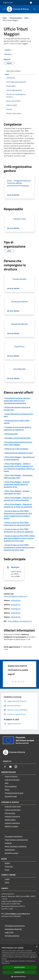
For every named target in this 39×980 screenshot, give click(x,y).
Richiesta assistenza (12, 936)
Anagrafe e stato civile (13, 806)
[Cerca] (35, 9)
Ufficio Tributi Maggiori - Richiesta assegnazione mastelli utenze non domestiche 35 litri (17, 484)
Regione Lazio (8, 2)
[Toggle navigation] (4, 9)
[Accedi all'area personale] (31, 3)
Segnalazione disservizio (13, 929)
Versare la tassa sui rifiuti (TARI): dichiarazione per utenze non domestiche (18, 530)
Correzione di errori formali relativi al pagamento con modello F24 (17, 428)
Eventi (7, 882)
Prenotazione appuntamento (15, 926)
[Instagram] (16, 767)
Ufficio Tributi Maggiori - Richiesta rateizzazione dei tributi (17, 492)
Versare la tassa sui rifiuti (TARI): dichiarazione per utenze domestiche (17, 524)
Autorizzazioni (10, 850)
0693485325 (16, 605)
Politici (7, 790)
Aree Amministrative (12, 780)
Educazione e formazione (14, 836)
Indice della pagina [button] (13, 71)
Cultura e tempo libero (13, 810)
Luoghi (7, 879)
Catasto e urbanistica (12, 823)
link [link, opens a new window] (9, 963)
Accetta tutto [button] (19, 967)
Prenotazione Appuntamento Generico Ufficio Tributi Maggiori (18, 443)
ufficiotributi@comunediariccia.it (15, 596)
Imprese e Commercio (12, 816)
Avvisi (7, 870)
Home (5, 18)
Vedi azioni (9, 54)
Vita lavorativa (10, 813)
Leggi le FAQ (9, 932)
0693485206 (16, 613)
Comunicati (9, 866)
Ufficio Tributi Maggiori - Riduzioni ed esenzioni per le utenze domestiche (18, 499)
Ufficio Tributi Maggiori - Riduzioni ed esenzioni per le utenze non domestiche (18, 505)
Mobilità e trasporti (12, 826)
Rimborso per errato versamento (17, 449)
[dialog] (19, 962)
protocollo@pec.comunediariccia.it (20, 621)
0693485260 (16, 600)
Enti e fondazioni (11, 786)
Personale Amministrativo (14, 793)
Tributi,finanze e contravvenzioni (16, 840)
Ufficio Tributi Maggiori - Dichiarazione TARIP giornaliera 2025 (18, 476)
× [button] (37, 947)
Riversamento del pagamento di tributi (19, 453)
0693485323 (16, 609)
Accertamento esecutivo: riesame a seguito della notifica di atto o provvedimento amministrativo (17, 401)
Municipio (15, 567)
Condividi (9, 50)
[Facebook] (5, 767)
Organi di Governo (11, 776)
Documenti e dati (11, 796)
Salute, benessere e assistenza (16, 846)
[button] (20, 977)
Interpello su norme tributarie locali (18, 438)
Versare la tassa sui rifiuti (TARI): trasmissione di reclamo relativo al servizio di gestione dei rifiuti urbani (19, 547)
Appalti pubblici (10, 820)
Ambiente (8, 843)
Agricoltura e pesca (12, 853)
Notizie (7, 863)
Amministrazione (16, 18)
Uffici (26, 18)
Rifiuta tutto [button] (19, 972)
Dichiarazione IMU (11, 434)
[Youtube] (10, 767)
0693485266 (16, 617)
